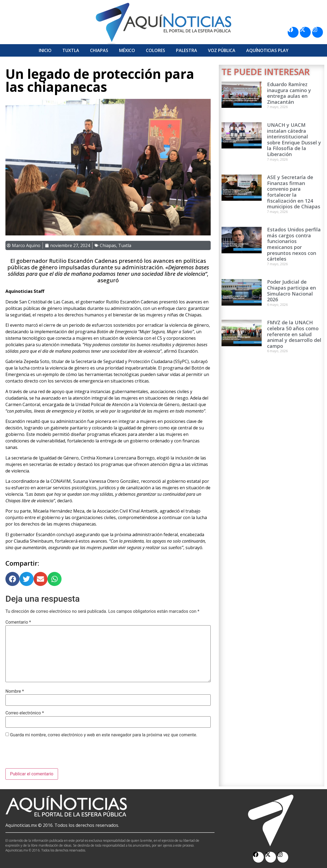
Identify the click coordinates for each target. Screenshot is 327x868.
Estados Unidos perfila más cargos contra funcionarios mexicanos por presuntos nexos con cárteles (294, 244)
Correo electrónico (25, 713)
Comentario (18, 622)
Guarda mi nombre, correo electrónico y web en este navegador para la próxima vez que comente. (104, 735)
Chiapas (99, 50)
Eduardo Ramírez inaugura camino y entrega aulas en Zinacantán (289, 93)
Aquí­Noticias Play (267, 50)
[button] (12, 579)
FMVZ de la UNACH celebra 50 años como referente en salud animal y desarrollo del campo (294, 334)
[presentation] (47, 755)
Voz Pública (222, 50)
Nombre (15, 691)
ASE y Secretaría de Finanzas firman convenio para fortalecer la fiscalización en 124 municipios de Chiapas (294, 192)
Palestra (187, 50)
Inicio (45, 50)
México (127, 50)
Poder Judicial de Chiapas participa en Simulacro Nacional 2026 (291, 291)
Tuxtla (71, 50)
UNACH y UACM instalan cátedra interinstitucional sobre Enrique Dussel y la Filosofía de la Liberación (294, 140)
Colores (156, 50)
